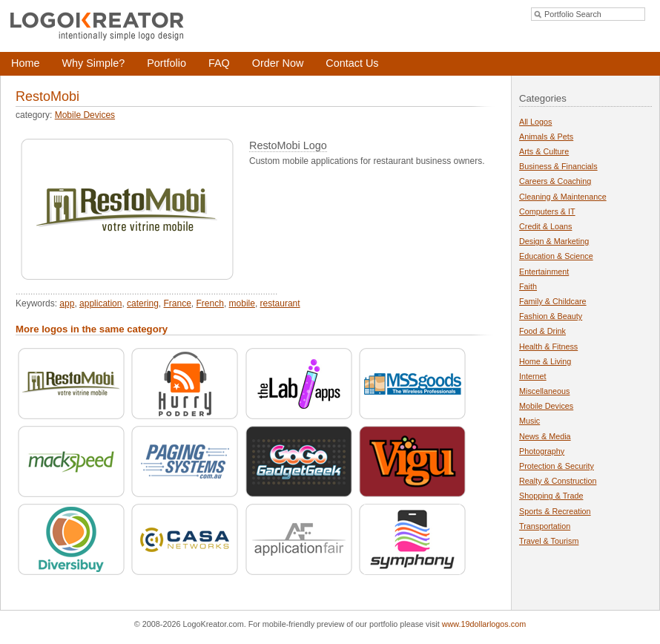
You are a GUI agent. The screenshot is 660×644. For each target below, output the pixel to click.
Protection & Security (557, 466)
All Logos (535, 122)
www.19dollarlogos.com (484, 624)
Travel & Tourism (549, 541)
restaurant (280, 303)
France (177, 303)
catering (143, 303)
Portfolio (166, 63)
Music (529, 421)
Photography (542, 451)
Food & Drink (542, 331)
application (100, 303)
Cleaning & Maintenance (563, 197)
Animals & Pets (546, 137)
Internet (533, 376)
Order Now (278, 63)
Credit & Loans (545, 226)
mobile (242, 303)
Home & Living (545, 361)
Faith (528, 286)
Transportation (545, 526)
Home (25, 63)
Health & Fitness (548, 346)
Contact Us (352, 63)
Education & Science (556, 256)
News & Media (545, 436)
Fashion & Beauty (551, 316)
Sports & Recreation (555, 511)
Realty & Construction (558, 481)
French (210, 303)
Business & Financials (558, 166)
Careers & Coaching (555, 181)
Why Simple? (93, 63)
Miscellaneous (544, 391)
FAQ (219, 63)
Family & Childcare (553, 301)
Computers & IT (547, 211)
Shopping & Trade (551, 496)
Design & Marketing (554, 241)
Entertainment (544, 272)
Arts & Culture (544, 151)
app (67, 303)
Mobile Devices (85, 115)
